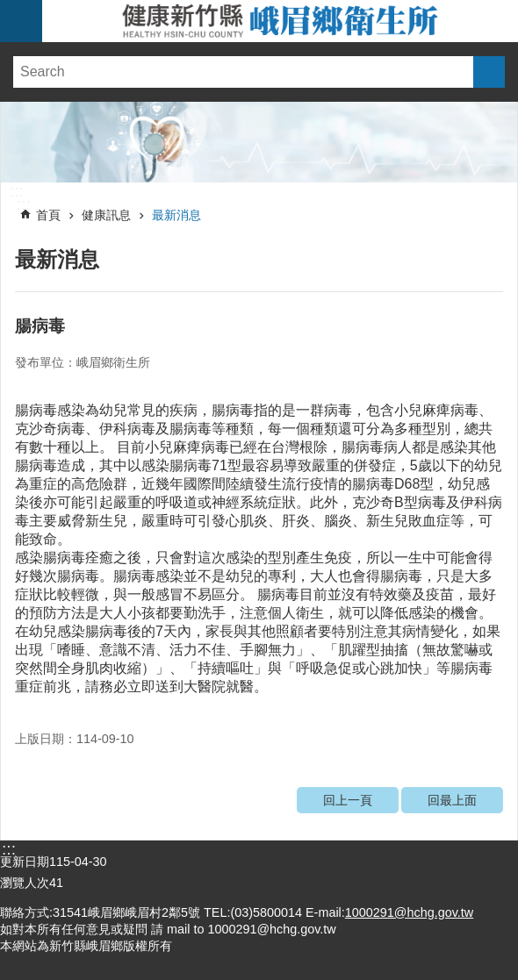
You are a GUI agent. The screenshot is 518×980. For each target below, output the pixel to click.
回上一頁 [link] (348, 800)
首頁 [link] (48, 215)
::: (17, 191)
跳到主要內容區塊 (9, 9)
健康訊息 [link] (106, 215)
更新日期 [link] (25, 862)
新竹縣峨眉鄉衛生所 (280, 21)
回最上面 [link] (452, 800)
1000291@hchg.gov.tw (409, 912)
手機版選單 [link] (21, 21)
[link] (259, 142)
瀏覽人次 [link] (25, 883)
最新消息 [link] (176, 215)
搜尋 (489, 72)
